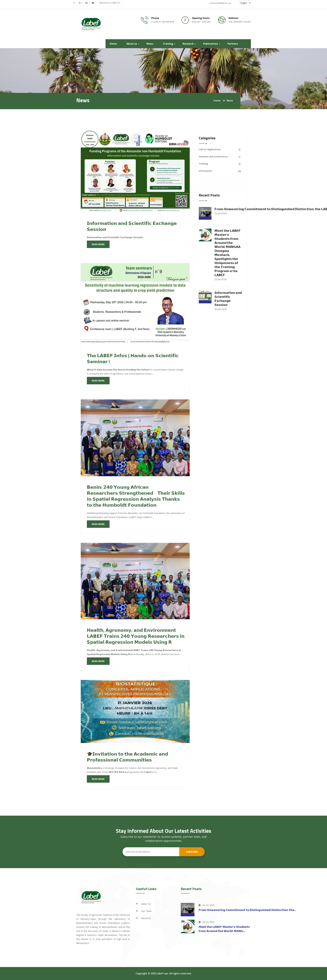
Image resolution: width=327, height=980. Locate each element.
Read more (98, 244)
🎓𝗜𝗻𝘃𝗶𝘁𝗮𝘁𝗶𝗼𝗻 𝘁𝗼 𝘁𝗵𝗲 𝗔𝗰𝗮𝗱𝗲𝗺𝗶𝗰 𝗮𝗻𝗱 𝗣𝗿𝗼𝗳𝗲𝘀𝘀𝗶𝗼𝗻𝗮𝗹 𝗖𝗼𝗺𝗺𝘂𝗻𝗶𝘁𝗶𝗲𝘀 (127, 757)
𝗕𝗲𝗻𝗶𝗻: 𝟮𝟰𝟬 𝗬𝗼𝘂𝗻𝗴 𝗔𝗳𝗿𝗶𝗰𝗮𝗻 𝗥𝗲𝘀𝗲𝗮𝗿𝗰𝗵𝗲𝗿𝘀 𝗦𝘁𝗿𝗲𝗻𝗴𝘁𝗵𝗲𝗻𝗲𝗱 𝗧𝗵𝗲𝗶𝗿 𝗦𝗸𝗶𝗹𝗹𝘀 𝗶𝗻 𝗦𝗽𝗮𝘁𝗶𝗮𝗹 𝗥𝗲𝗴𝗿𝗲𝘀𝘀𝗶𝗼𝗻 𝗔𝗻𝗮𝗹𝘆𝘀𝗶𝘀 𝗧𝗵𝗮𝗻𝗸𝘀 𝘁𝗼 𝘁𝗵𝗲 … (136, 496)
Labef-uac (162, 973)
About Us (146, 904)
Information (205, 171)
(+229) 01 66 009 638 (163, 22)
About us (132, 44)
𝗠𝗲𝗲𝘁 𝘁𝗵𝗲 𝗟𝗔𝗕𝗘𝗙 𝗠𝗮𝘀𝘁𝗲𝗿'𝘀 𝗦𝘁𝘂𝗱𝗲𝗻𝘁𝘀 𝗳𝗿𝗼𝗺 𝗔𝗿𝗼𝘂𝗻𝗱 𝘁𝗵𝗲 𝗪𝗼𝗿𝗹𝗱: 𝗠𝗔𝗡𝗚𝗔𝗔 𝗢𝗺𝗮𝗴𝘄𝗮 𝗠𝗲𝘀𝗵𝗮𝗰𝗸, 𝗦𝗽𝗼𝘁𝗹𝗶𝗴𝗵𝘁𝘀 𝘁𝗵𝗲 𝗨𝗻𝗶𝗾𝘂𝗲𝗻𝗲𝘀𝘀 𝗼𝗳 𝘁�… (228, 253)
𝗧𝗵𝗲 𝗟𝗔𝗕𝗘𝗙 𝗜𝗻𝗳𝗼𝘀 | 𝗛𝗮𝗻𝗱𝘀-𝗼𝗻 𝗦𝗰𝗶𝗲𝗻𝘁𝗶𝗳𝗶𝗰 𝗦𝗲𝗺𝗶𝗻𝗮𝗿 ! (133, 359)
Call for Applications (210, 149)
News (151, 44)
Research (189, 44)
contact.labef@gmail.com (220, 3)
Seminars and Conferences (213, 156)
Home (114, 44)
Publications (211, 44)
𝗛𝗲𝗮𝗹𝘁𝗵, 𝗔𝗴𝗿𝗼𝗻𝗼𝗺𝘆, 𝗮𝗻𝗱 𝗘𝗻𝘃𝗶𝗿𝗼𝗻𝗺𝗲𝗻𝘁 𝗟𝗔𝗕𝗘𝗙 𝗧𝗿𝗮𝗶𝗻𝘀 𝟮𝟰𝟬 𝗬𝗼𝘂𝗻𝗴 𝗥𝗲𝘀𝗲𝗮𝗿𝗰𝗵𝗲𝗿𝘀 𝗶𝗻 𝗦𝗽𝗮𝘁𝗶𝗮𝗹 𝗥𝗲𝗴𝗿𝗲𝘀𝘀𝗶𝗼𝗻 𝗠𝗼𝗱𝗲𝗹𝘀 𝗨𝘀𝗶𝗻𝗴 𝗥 (136, 636)
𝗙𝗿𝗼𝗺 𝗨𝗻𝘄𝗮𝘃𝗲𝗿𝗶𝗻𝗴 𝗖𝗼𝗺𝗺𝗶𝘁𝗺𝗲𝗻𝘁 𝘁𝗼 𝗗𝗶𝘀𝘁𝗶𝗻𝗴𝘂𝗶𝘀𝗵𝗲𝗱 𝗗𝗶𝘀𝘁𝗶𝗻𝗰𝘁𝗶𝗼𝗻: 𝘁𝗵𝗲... (247, 910)
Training (169, 44)
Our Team (146, 911)
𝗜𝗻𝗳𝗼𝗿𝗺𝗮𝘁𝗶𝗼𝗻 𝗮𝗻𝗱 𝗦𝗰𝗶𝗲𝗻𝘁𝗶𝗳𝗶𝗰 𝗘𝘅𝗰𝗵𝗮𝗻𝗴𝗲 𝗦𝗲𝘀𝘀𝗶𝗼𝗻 (132, 226)
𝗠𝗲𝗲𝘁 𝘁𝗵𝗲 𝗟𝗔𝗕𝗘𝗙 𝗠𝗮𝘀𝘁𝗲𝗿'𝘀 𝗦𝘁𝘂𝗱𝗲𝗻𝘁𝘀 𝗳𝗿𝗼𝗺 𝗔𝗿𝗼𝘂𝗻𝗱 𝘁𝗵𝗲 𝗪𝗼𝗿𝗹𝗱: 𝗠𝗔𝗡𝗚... (224, 929)
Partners (233, 44)
